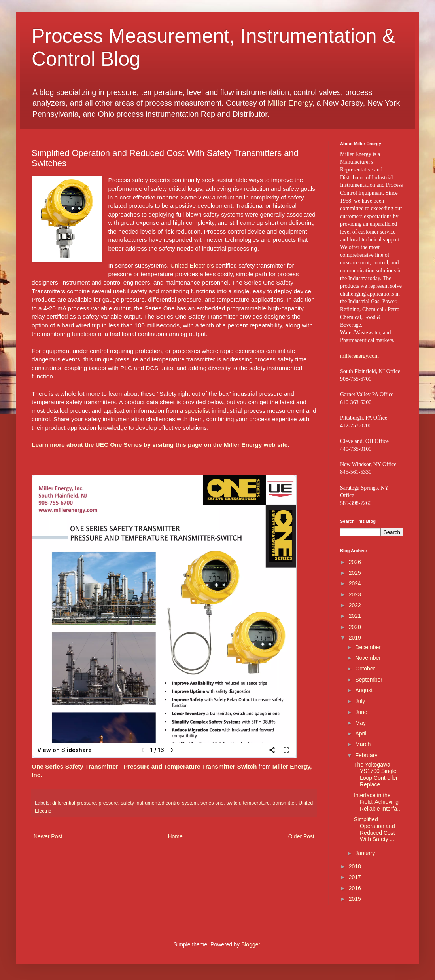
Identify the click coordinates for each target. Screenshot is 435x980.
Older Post (301, 836)
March (363, 744)
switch (233, 803)
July (360, 701)
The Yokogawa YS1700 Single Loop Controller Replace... (376, 775)
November (368, 658)
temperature (256, 803)
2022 (355, 605)
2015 (355, 899)
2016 (355, 888)
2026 (355, 562)
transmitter (284, 803)
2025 (355, 573)
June (361, 712)
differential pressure (74, 803)
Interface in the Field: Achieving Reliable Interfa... (378, 802)
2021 (355, 616)
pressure (108, 803)
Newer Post (48, 836)
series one (212, 803)
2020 (355, 627)
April (361, 733)
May (360, 723)
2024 (355, 583)
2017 (355, 877)
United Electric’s (192, 265)
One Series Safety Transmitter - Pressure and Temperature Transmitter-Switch (144, 766)
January (365, 853)
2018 (355, 866)
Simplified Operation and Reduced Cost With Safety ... (374, 829)
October (365, 669)
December (368, 647)
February (366, 755)
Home (175, 836)
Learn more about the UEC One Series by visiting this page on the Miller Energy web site (160, 445)
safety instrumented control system (159, 803)
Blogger (251, 944)
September (369, 680)
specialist (198, 411)
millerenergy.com (359, 356)
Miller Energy (290, 103)
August (364, 690)
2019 (355, 638)
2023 (355, 594)
